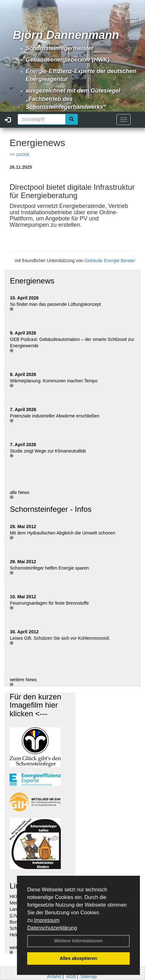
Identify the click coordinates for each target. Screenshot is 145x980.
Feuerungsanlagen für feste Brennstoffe (49, 603)
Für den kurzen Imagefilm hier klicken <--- (35, 705)
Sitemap (89, 976)
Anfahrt (54, 976)
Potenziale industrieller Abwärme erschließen (55, 416)
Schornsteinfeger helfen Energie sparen (49, 568)
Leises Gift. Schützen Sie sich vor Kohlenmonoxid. (60, 638)
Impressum (47, 920)
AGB (71, 976)
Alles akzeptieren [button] (78, 958)
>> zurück (19, 154)
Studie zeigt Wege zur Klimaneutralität (48, 451)
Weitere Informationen (78, 941)
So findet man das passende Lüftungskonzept (55, 304)
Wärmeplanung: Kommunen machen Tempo (54, 381)
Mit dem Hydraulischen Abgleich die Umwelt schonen (63, 533)
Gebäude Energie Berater (110, 261)
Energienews (32, 281)
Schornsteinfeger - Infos (51, 509)
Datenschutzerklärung (52, 928)
